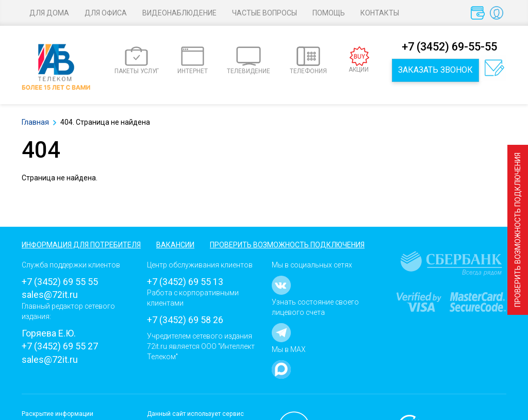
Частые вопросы (265, 13)
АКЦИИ (359, 60)
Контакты (380, 13)
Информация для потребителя (81, 245)
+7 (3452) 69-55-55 (449, 47)
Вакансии (175, 245)
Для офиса (106, 13)
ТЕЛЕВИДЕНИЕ (249, 61)
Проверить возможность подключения (518, 230)
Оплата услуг (480, 15)
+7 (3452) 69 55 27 (60, 346)
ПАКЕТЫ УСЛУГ (137, 61)
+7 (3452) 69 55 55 (60, 282)
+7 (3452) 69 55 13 (185, 282)
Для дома (49, 13)
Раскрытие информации (57, 414)
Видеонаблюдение (179, 13)
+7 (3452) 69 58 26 (185, 320)
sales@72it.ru (50, 295)
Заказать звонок (435, 70)
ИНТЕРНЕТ (193, 61)
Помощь (329, 13)
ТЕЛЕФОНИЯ (308, 61)
